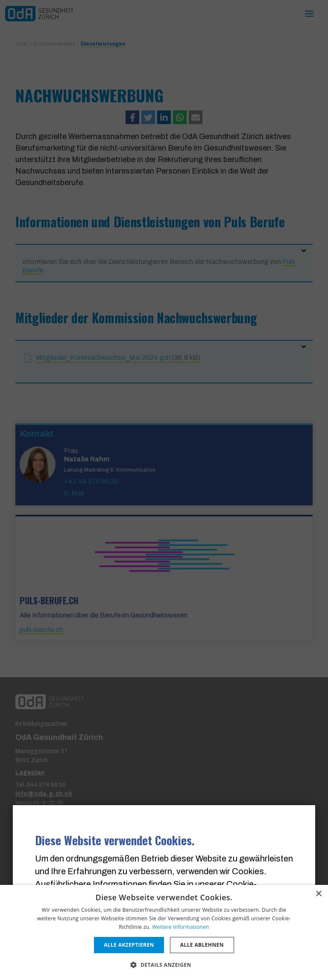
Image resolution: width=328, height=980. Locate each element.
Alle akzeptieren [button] (129, 945)
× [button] (318, 894)
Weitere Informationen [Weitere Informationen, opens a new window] (181, 927)
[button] (164, 965)
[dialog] (164, 932)
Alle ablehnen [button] (202, 945)
